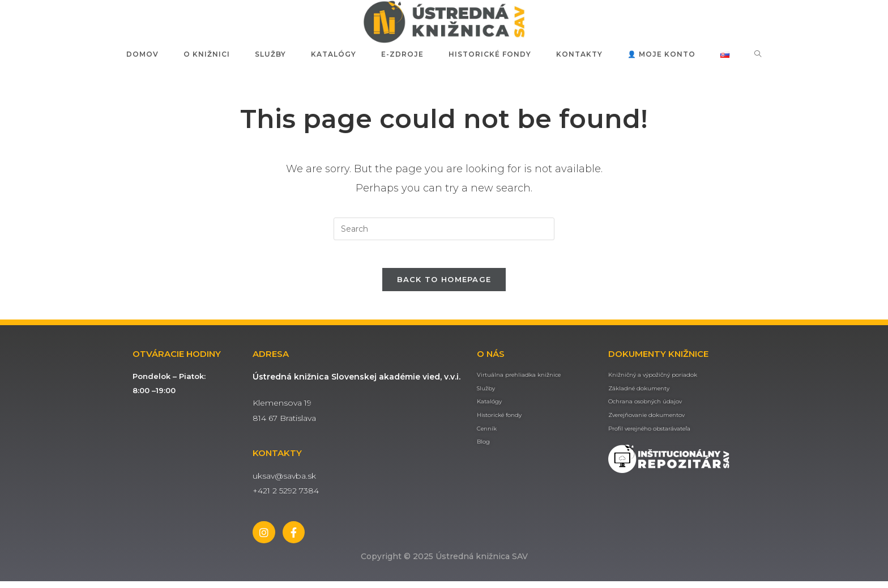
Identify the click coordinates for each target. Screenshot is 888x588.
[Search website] (758, 54)
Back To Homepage (444, 286)
